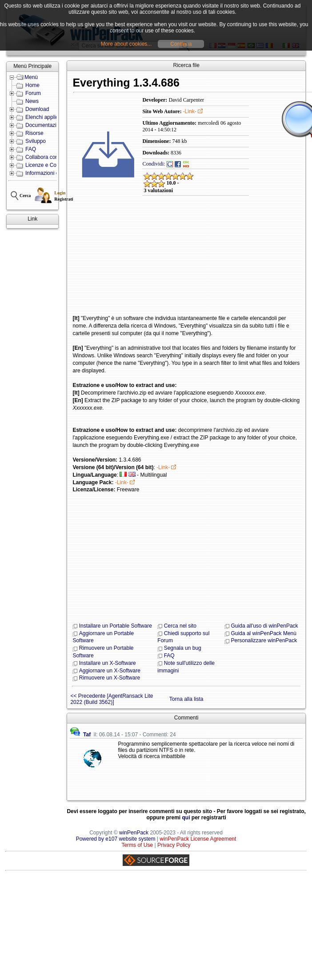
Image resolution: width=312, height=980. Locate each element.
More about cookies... (126, 44)
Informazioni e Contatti (52, 173)
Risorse (34, 133)
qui (186, 818)
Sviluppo (36, 141)
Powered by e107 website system (116, 839)
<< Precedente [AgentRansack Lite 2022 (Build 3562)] (112, 699)
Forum (33, 93)
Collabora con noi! (47, 157)
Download (37, 109)
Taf (87, 735)
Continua (181, 44)
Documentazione (45, 125)
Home (32, 85)
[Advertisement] (136, 261)
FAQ (31, 149)
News (32, 101)
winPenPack (134, 833)
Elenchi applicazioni (49, 117)
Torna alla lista (186, 699)
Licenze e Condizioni (50, 165)
